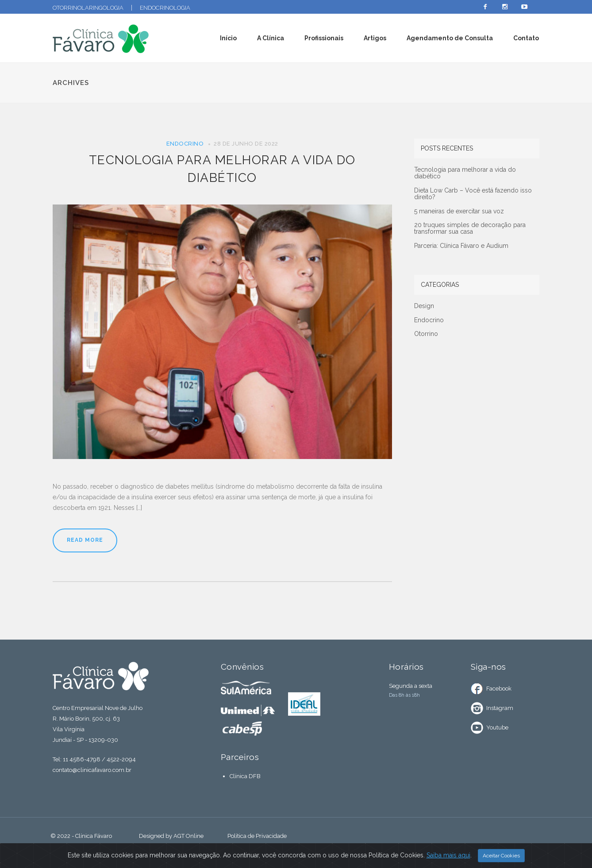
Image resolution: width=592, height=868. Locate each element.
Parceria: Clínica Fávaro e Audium (461, 246)
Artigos (375, 38)
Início (228, 38)
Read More (85, 540)
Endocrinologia (165, 8)
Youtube (497, 727)
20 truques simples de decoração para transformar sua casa (470, 228)
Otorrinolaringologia (88, 8)
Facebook (499, 689)
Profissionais (324, 38)
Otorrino (426, 334)
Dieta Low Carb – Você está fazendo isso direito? (473, 194)
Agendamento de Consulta (450, 38)
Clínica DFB (245, 776)
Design (424, 306)
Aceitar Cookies (501, 857)
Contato (526, 38)
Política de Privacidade (257, 836)
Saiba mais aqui (448, 856)
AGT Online (188, 836)
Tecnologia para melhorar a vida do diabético (465, 173)
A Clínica (271, 38)
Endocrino (185, 144)
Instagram (500, 708)
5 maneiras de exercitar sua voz (459, 211)
